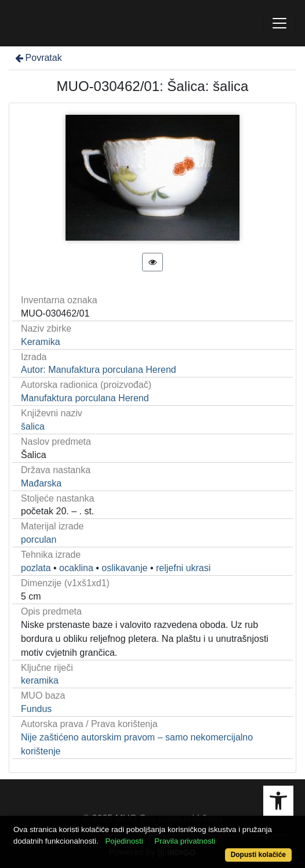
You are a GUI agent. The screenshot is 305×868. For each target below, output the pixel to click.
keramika (40, 680)
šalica (33, 426)
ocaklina (76, 568)
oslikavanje (124, 568)
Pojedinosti (124, 841)
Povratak (38, 58)
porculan (39, 540)
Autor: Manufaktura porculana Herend (99, 370)
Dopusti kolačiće (258, 855)
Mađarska (41, 483)
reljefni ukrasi (183, 568)
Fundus (36, 709)
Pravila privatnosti (185, 841)
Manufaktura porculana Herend (85, 398)
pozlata (36, 568)
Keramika (41, 342)
